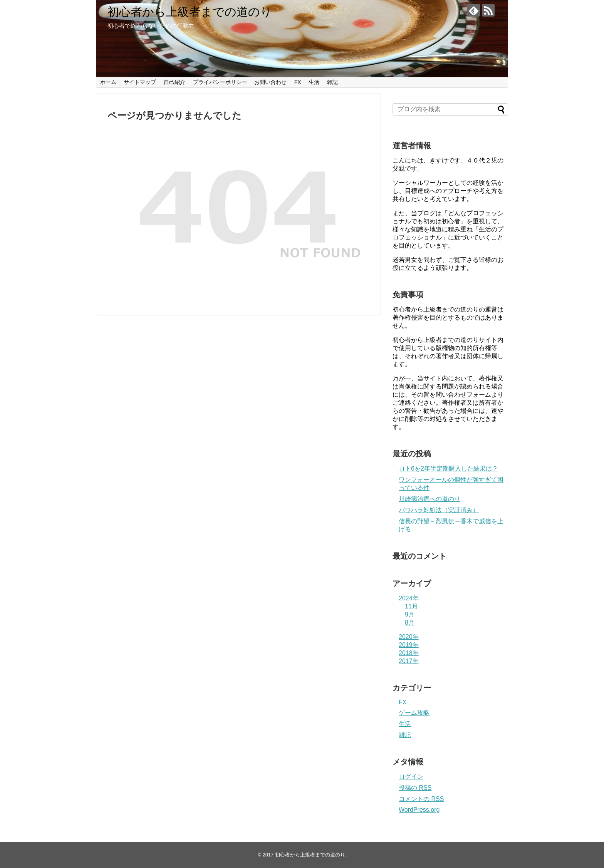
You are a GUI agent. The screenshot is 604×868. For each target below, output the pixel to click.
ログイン (411, 777)
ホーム (108, 82)
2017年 (409, 661)
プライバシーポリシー (220, 82)
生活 (314, 82)
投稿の (415, 788)
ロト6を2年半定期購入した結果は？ (448, 468)
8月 (410, 623)
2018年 (409, 653)
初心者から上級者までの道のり (190, 12)
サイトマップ (140, 82)
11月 (411, 606)
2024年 (409, 598)
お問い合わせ (270, 82)
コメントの (421, 799)
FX (298, 82)
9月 (410, 614)
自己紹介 (174, 82)
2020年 (409, 637)
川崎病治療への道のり (430, 499)
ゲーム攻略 (414, 713)
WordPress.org (419, 810)
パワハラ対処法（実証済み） (439, 510)
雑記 (332, 82)
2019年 (409, 645)
